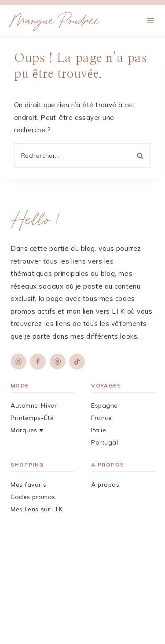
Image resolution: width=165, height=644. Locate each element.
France (101, 418)
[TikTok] (77, 362)
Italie (99, 430)
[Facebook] (38, 362)
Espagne (104, 405)
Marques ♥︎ (27, 430)
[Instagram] (18, 362)
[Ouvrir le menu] (150, 20)
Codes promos (33, 497)
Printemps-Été (32, 418)
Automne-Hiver (34, 405)
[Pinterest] (58, 362)
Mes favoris (28, 485)
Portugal (104, 442)
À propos (105, 485)
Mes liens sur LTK (37, 509)
